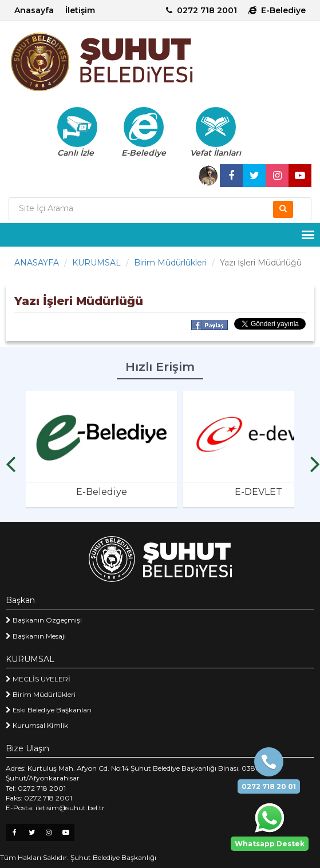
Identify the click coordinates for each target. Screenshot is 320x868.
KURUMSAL (96, 263)
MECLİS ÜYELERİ (38, 679)
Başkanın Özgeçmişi (44, 620)
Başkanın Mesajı (36, 636)
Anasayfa (34, 10)
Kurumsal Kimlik (37, 725)
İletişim (80, 10)
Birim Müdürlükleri (170, 263)
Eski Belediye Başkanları (49, 710)
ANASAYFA (37, 263)
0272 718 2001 (202, 10)
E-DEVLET (258, 492)
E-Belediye (277, 10)
